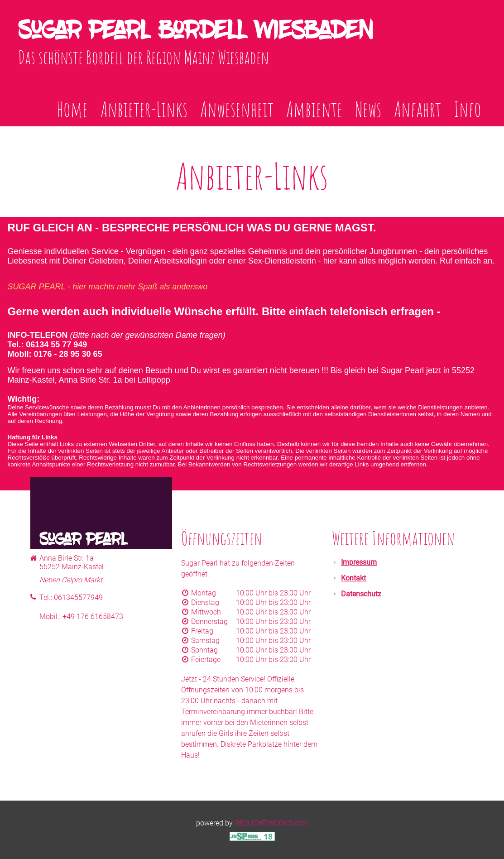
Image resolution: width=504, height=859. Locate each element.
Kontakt (353, 578)
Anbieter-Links (144, 109)
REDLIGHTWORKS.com (271, 823)
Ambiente (314, 109)
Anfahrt (418, 109)
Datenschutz (361, 594)
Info (468, 109)
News (368, 109)
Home (72, 109)
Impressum (359, 562)
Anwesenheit (237, 109)
